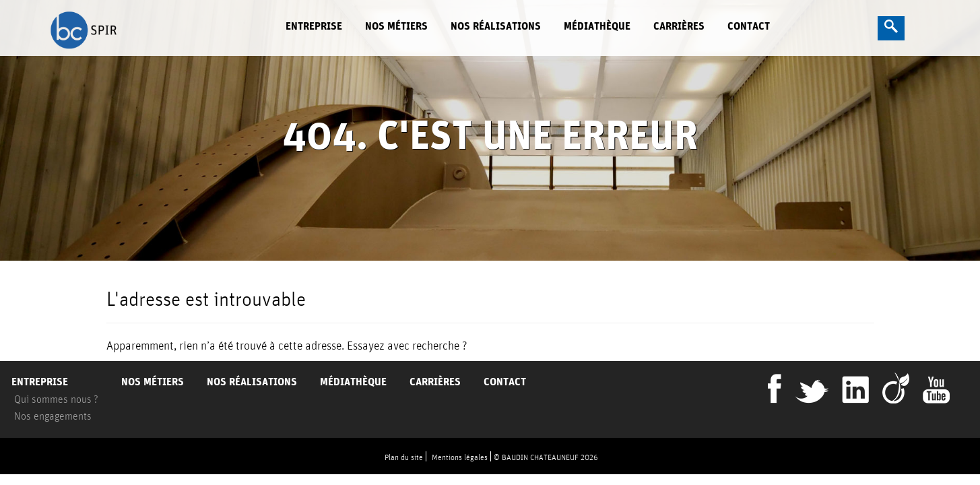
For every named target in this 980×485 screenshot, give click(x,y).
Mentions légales (460, 457)
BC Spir (145, 29)
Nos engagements (53, 416)
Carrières (679, 26)
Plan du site (404, 457)
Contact (749, 26)
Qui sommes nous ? (56, 399)
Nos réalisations (496, 26)
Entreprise (314, 26)
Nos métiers (396, 26)
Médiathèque (597, 26)
